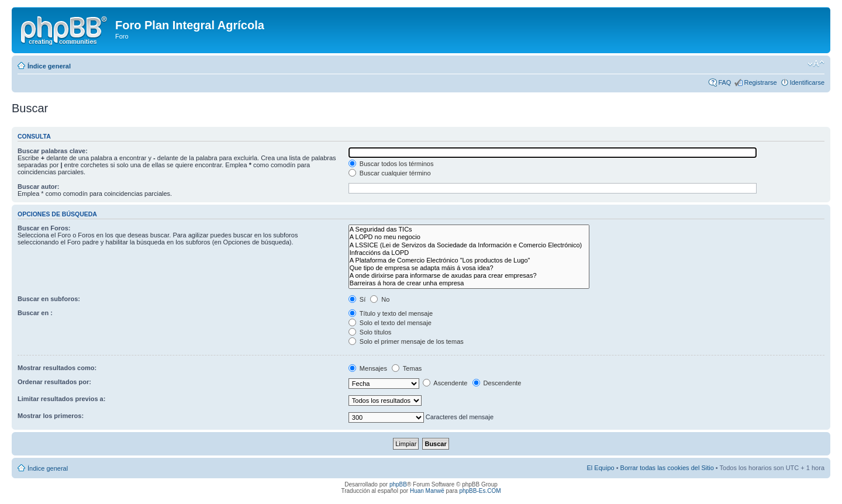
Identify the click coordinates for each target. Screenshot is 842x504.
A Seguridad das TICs (469, 229)
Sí (357, 299)
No (380, 299)
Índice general (49, 66)
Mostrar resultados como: (57, 368)
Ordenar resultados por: (54, 382)
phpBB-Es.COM (480, 491)
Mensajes (368, 368)
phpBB (398, 484)
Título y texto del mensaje (391, 313)
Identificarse (807, 82)
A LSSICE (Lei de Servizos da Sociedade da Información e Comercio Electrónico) (469, 245)
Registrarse (760, 82)
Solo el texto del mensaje (390, 323)
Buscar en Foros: (44, 228)
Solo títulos (370, 332)
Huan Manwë (427, 491)
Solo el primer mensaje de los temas (406, 341)
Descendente (497, 383)
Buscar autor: (39, 187)
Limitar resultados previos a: (61, 399)
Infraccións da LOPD (469, 253)
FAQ (724, 82)
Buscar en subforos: (49, 299)
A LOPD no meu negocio (469, 237)
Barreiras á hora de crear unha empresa (469, 283)
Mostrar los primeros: (51, 416)
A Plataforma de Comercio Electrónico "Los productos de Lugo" (469, 260)
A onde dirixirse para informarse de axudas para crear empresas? (469, 276)
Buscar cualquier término (390, 173)
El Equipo (601, 468)
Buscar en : (35, 313)
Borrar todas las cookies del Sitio (667, 468)
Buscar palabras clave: (53, 151)
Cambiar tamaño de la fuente (816, 64)
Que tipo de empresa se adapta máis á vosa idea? (469, 268)
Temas (407, 368)
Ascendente (445, 383)
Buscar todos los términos (391, 164)
